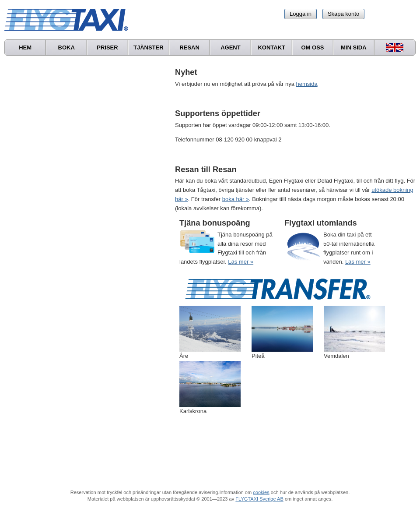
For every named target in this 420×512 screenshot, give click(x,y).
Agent (231, 48)
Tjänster (149, 48)
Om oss (312, 48)
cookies (261, 492)
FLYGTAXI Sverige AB (259, 499)
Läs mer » (241, 262)
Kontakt (271, 48)
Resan (189, 48)
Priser (107, 48)
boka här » (236, 199)
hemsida (307, 84)
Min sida (354, 48)
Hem (25, 48)
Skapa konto (343, 14)
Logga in (301, 14)
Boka (66, 48)
